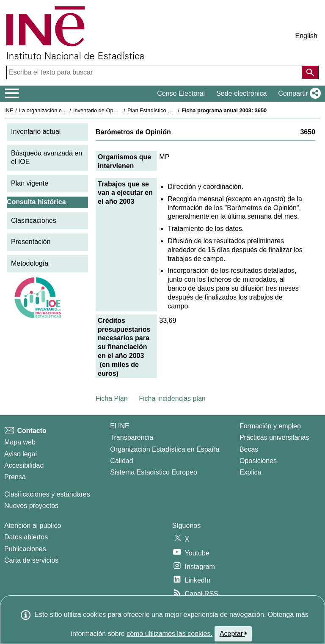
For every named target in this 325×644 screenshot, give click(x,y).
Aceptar (233, 633)
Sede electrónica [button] (241, 93)
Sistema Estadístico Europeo (153, 472)
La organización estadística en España (66, 110)
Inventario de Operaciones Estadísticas (120, 110)
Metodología (30, 263)
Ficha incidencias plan (172, 398)
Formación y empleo (270, 426)
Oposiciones (258, 461)
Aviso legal (21, 454)
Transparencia (132, 437)
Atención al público (33, 526)
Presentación (31, 242)
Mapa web (20, 442)
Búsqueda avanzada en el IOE (47, 158)
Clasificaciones (34, 221)
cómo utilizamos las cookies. (169, 634)
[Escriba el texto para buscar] (155, 72)
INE (9, 110)
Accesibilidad (24, 465)
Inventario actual (36, 132)
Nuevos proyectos (31, 506)
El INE (120, 426)
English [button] (306, 36)
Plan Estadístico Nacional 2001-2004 (172, 110)
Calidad (121, 461)
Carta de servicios (31, 560)
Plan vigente (30, 183)
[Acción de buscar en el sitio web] (310, 72)
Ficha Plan (112, 398)
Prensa (15, 477)
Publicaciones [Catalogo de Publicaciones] (25, 549)
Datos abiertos (26, 537)
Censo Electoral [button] (181, 93)
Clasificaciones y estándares (47, 494)
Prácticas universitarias (274, 437)
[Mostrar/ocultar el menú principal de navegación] (12, 94)
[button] (298, 94)
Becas (249, 449)
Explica (251, 472)
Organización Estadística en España (165, 449)
